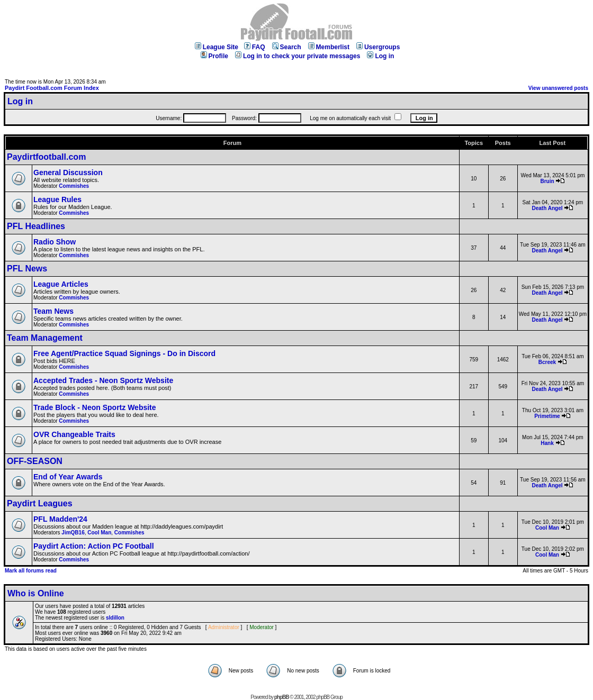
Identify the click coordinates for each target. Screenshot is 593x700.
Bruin (547, 181)
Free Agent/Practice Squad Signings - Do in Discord (124, 353)
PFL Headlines (36, 226)
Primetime (547, 416)
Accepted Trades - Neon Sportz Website (103, 380)
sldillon (115, 618)
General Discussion (68, 172)
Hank (547, 443)
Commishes (74, 186)
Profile (214, 56)
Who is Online (36, 593)
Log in (380, 56)
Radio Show (55, 242)
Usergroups (378, 47)
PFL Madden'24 (60, 519)
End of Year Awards (68, 477)
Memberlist (329, 47)
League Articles (61, 284)
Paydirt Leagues (40, 503)
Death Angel (547, 208)
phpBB (282, 697)
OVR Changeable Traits (74, 434)
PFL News (27, 269)
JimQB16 (73, 533)
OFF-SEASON (35, 461)
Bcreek (547, 362)
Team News (53, 311)
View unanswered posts (558, 88)
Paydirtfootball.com (46, 157)
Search (287, 47)
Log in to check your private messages (298, 56)
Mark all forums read (31, 571)
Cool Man (99, 533)
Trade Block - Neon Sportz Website (95, 407)
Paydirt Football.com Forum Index (52, 88)
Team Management (45, 338)
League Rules (57, 199)
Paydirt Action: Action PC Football (94, 546)
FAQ (255, 47)
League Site (217, 47)
